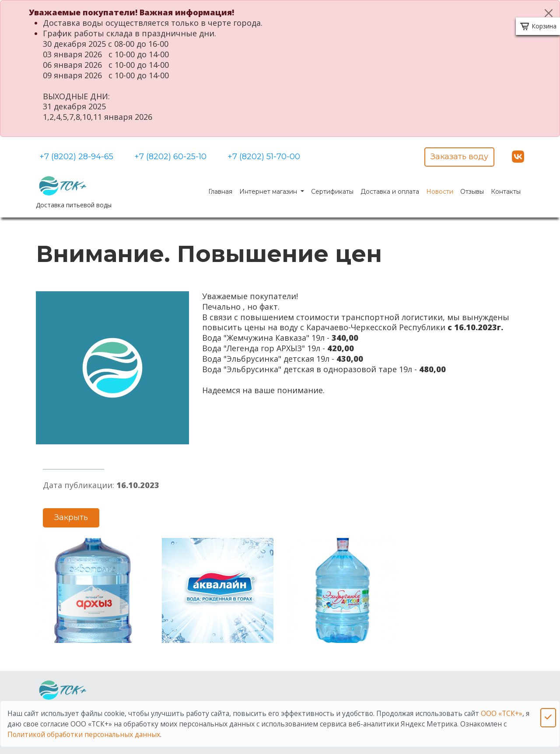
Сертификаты (332, 192)
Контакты (506, 192)
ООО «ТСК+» (502, 713)
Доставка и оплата (390, 192)
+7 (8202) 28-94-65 (76, 157)
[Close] (549, 13)
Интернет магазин (269, 192)
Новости (440, 192)
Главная (220, 192)
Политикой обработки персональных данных (84, 734)
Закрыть (71, 517)
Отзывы (472, 192)
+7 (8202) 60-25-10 (170, 157)
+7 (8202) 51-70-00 (264, 157)
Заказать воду (459, 157)
